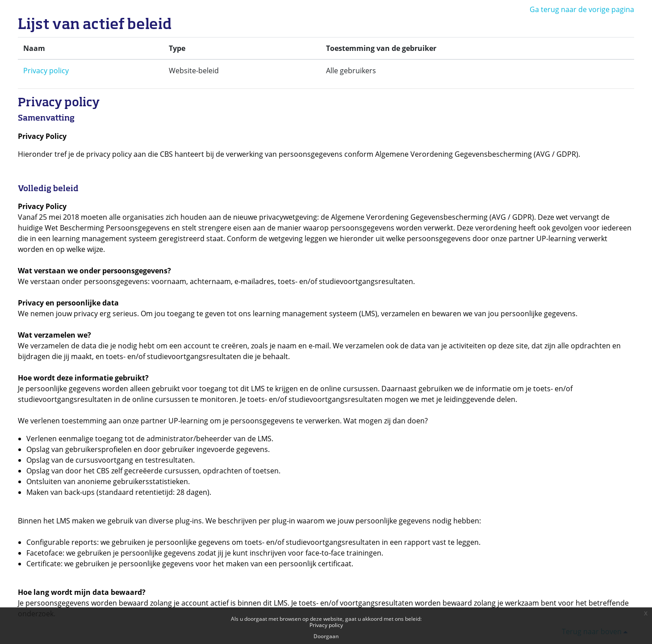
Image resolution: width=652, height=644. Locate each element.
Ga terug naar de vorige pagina (582, 9)
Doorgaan (326, 636)
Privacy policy (46, 71)
